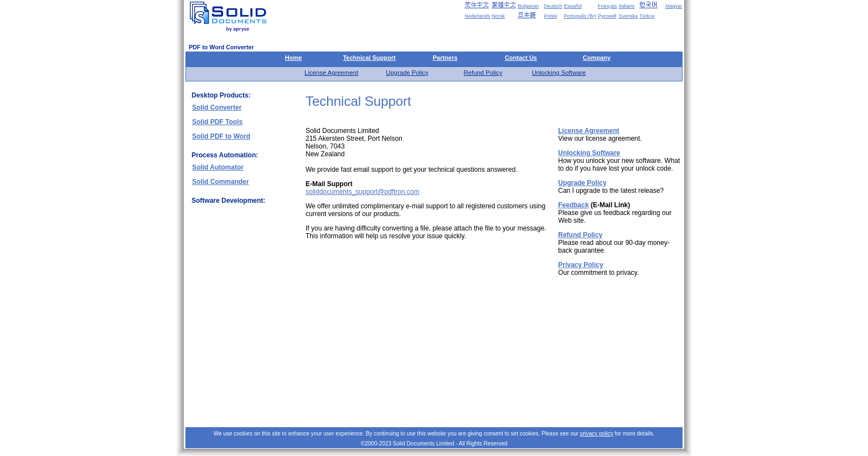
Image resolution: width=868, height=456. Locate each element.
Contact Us (521, 58)
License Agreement (331, 73)
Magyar (674, 6)
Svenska (628, 16)
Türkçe (647, 16)
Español (573, 6)
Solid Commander (221, 182)
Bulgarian (528, 6)
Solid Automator (218, 167)
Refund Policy (483, 73)
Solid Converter (217, 107)
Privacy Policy (580, 265)
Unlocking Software (559, 73)
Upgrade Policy (407, 73)
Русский (607, 16)
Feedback (573, 205)
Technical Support (369, 58)
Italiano (626, 6)
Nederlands (477, 16)
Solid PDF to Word (221, 136)
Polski (550, 16)
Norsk (498, 16)
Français (608, 6)
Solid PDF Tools (217, 122)
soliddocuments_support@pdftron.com (363, 192)
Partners (445, 58)
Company (597, 58)
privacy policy (597, 434)
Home (294, 58)
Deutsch (553, 6)
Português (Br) (580, 16)
